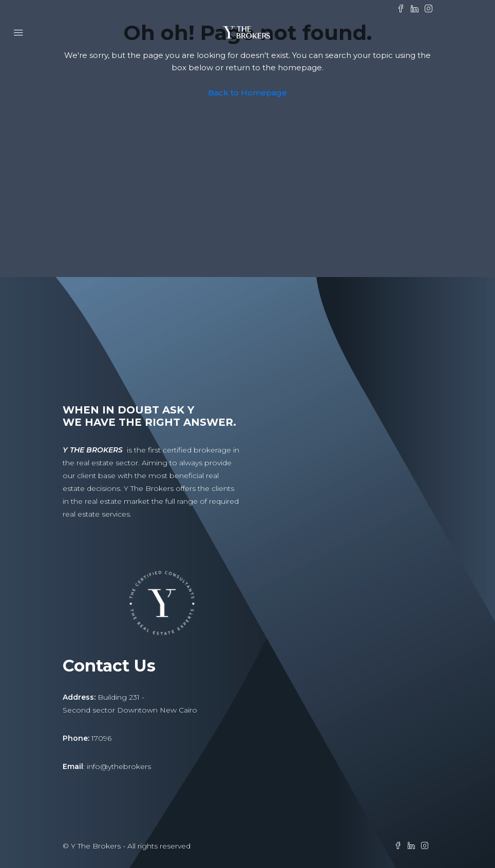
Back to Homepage (247, 93)
